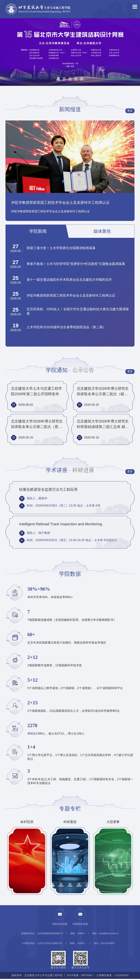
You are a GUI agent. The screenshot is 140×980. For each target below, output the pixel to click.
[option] (70, 53)
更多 (129, 111)
